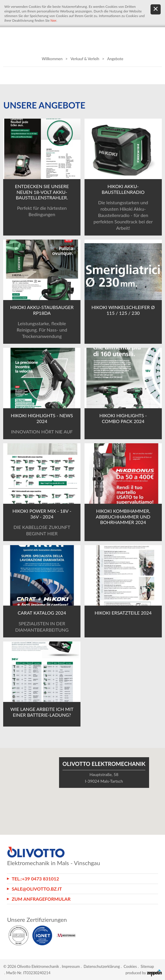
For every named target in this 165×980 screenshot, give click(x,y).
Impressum (71, 966)
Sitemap (147, 966)
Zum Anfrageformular (41, 899)
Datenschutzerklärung (102, 966)
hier (54, 20)
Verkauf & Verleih (85, 59)
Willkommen (52, 59)
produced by (144, 973)
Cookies (130, 966)
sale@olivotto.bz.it (37, 889)
